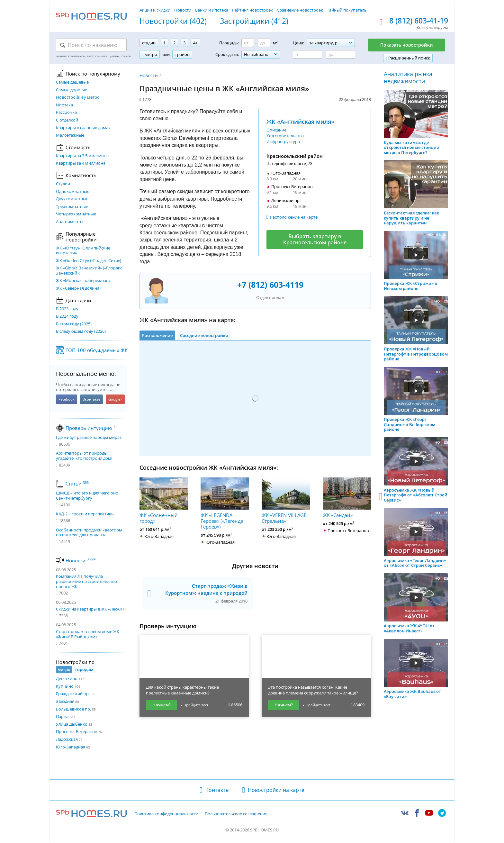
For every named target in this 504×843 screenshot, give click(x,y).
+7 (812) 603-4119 (270, 285)
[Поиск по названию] (91, 45)
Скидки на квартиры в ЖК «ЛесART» (91, 609)
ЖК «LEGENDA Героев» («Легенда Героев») (225, 503)
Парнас (63, 716)
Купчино (65, 686)
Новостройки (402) (173, 21)
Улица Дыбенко (72, 724)
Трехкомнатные (72, 207)
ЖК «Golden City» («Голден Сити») (89, 261)
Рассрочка (66, 113)
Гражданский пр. (73, 693)
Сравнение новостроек (300, 10)
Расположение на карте (294, 217)
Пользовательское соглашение (236, 814)
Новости (183, 10)
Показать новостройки (407, 45)
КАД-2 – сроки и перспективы (85, 514)
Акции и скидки (155, 10)
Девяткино (67, 678)
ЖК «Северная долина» (79, 288)
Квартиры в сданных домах (83, 128)
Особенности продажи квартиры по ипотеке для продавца (89, 533)
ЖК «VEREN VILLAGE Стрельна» (286, 501)
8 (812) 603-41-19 (419, 21)
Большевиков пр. (73, 709)
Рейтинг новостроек (252, 10)
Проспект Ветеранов (76, 731)
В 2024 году (67, 316)
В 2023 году (67, 309)
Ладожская (67, 739)
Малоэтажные (70, 135)
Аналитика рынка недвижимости (408, 78)
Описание (276, 130)
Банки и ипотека (212, 10)
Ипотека (64, 105)
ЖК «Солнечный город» (164, 501)
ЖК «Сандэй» (347, 498)
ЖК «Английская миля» (300, 122)
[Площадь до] (264, 43)
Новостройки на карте (276, 790)
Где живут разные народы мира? (89, 438)
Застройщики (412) (254, 21)
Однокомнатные (73, 192)
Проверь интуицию (91, 428)
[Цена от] (307, 54)
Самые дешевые (72, 82)
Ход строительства (285, 136)
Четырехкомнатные (76, 214)
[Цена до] (341, 54)
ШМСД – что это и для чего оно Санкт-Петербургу (87, 496)
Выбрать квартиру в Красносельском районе (315, 239)
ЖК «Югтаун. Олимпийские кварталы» (83, 251)
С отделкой (67, 120)
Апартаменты (70, 222)
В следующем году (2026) (81, 331)
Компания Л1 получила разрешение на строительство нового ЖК (86, 581)
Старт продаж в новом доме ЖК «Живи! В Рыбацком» (88, 634)
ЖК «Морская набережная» (83, 281)
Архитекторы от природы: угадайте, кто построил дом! (84, 456)
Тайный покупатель (347, 10)
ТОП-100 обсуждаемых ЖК (97, 350)
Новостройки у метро (78, 97)
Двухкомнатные (72, 199)
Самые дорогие (72, 90)
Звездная (65, 701)
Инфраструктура (283, 141)
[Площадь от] (248, 43)
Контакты (217, 790)
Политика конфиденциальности (166, 814)
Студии (63, 184)
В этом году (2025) (74, 324)
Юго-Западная (71, 747)
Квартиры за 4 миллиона (81, 163)
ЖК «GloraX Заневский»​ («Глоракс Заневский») (89, 271)
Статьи (77, 484)
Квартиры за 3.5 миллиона (82, 156)
